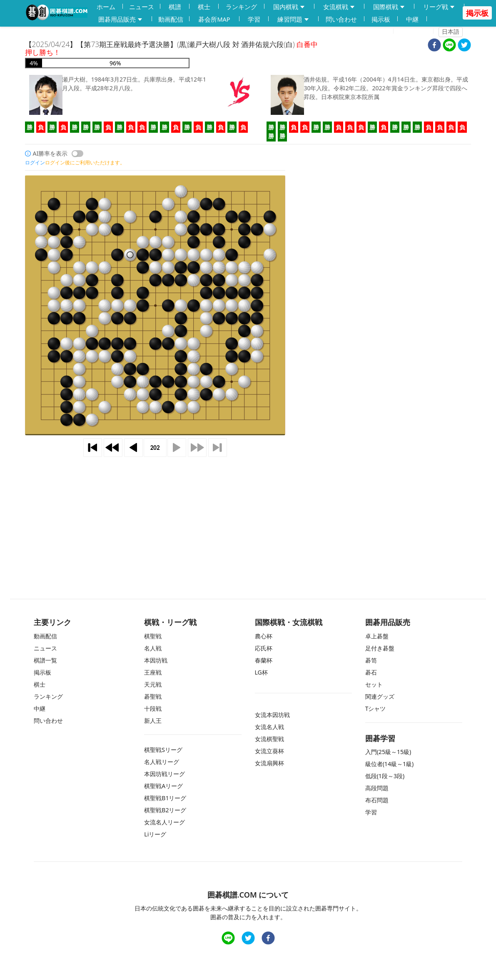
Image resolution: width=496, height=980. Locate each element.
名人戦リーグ (162, 762)
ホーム (106, 7)
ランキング (241, 7)
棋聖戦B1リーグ (165, 798)
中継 (412, 19)
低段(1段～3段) (385, 776)
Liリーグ (155, 834)
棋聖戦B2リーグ (165, 810)
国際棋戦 (389, 7)
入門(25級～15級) (388, 752)
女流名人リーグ (165, 822)
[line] (449, 46)
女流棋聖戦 (269, 739)
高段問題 (377, 788)
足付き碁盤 (380, 648)
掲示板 (381, 19)
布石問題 (377, 800)
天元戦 (153, 684)
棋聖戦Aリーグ (163, 786)
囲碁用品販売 (121, 19)
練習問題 (294, 19)
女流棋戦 (339, 7)
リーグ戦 (439, 7)
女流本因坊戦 (272, 715)
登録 (382, 32)
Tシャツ (376, 708)
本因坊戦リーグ (165, 774)
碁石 (371, 672)
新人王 (153, 721)
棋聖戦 (153, 636)
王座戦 (153, 672)
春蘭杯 (264, 660)
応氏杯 (264, 648)
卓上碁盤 (377, 636)
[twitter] (464, 46)
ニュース (142, 7)
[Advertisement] (248, 516)
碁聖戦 (153, 696)
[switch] (77, 154)
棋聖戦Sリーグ (163, 750)
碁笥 (371, 660)
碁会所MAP (214, 19)
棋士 (204, 7)
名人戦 (153, 648)
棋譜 (175, 7)
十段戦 (153, 708)
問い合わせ (341, 19)
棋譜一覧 (45, 660)
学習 (254, 19)
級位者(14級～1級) (389, 764)
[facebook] (434, 46)
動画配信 (171, 19)
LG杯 (261, 672)
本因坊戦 (156, 660)
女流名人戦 (269, 727)
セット (374, 684)
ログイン (416, 32)
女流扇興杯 (269, 763)
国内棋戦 (289, 7)
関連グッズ (380, 696)
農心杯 (264, 636)
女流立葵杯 (269, 751)
